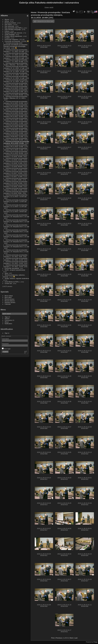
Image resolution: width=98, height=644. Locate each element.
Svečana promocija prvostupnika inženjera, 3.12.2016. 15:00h (15, 182)
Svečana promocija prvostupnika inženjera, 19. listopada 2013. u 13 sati (16, 241)
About (7, 322)
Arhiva (7, 21)
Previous (59, 638)
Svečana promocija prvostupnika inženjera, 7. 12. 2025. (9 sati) (15, 61)
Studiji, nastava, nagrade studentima (17, 278)
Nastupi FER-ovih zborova (13, 33)
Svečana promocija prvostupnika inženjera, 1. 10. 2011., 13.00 (15, 262)
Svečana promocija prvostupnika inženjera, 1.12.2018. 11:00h (15, 162)
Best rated (8, 297)
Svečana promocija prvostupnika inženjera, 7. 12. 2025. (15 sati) (15, 51)
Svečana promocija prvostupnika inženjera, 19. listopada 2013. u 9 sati (16, 251)
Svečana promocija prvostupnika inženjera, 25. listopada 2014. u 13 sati (16, 221)
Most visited (9, 296)
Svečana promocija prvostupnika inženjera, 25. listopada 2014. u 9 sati (16, 231)
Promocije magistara (12, 39)
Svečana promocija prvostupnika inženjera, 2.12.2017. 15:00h (15, 169)
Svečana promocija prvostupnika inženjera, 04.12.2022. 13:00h (15, 106)
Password (5, 344)
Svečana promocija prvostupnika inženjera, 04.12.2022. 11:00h (15, 109)
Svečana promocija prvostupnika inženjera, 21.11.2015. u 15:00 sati (15, 196)
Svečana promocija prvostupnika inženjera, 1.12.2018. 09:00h (15, 166)
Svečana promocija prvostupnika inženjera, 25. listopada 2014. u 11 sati (16, 226)
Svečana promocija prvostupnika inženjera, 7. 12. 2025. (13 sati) (15, 54)
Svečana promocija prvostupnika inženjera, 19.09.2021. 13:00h (15, 132)
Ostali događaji (10, 34)
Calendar (8, 304)
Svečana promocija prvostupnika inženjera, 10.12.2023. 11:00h (15, 91)
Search (7, 319)
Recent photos (10, 299)
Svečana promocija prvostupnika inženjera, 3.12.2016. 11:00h (15, 189)
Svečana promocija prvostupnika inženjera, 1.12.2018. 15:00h (15, 156)
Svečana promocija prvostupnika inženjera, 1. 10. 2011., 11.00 (15, 259)
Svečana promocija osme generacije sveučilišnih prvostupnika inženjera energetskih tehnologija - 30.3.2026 (15, 45)
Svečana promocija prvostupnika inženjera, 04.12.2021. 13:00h (15, 119)
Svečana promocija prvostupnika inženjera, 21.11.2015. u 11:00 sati (15, 206)
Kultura (7, 31)
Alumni (7, 19)
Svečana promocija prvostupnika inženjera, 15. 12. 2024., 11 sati (15, 77)
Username (5, 339)
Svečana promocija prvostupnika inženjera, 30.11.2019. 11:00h (15, 149)
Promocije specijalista (12, 268)
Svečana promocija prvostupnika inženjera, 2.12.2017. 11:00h (15, 176)
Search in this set (45, 21)
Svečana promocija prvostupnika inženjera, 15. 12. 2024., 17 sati (15, 67)
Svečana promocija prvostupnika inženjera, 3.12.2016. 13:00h (15, 186)
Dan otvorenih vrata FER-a (14, 28)
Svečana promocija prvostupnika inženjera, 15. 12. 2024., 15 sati (15, 71)
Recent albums (10, 301)
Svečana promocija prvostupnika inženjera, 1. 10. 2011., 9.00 (15, 256)
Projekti (7, 38)
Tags (6, 317)
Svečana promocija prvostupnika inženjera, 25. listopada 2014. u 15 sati (16, 216)
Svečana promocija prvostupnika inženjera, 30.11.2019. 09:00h (15, 152)
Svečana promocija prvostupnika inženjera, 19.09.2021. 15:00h (15, 129)
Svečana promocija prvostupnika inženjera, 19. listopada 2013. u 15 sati (16, 236)
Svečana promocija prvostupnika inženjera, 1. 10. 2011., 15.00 (15, 266)
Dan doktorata (9, 26)
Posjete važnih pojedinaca (13, 36)
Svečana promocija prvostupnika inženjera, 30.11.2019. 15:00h (16, 142)
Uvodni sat (8, 283)
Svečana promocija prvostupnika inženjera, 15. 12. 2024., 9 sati (15, 81)
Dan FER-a (8, 24)
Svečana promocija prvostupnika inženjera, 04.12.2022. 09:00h (15, 112)
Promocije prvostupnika (13, 41)
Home (34, 12)
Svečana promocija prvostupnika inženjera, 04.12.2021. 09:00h (15, 126)
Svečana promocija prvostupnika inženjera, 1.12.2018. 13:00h (15, 159)
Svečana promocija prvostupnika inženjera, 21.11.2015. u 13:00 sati (15, 201)
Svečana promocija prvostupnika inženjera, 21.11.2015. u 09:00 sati (15, 211)
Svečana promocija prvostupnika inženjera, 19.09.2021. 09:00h (15, 139)
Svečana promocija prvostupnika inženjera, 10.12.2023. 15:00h (15, 84)
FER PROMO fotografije (13, 29)
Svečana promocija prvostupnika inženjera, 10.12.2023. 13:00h (15, 87)
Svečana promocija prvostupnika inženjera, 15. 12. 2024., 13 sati (15, 74)
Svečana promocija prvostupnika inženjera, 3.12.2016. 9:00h (15, 192)
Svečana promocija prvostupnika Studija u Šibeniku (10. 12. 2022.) (15, 97)
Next (71, 638)
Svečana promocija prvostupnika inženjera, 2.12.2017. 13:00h (15, 172)
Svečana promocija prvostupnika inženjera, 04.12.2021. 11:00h (15, 122)
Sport (7, 273)
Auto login (6, 349)
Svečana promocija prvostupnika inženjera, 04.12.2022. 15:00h (15, 102)
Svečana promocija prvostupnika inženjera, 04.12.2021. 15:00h (15, 116)
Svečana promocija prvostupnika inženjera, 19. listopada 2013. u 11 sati (16, 246)
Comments (8, 320)
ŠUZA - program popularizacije (15, 270)
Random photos (10, 302)
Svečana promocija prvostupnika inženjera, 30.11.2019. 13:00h (15, 146)
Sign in (7, 333)
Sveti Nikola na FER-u (12, 282)
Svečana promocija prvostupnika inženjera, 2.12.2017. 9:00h (15, 179)
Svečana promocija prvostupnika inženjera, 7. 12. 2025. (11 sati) (15, 57)
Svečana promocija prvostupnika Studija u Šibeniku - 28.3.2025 (15, 64)
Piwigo (96, 642)
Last (76, 638)
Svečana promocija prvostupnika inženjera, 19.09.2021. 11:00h (15, 136)
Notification (8, 324)
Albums (4, 15)
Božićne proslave (10, 23)
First (53, 638)
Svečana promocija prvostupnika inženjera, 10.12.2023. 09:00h (15, 94)
